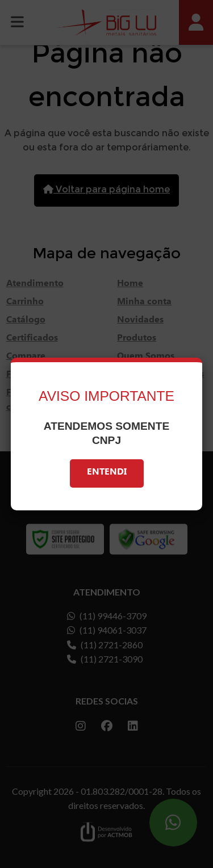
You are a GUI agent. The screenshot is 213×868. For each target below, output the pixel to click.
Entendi (107, 473)
